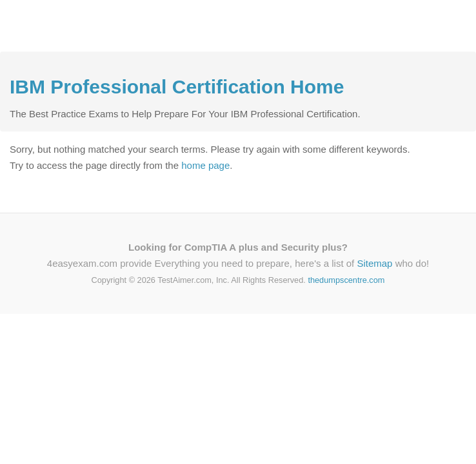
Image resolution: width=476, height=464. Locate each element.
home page (205, 165)
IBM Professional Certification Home (177, 87)
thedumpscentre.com (346, 280)
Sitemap (374, 263)
